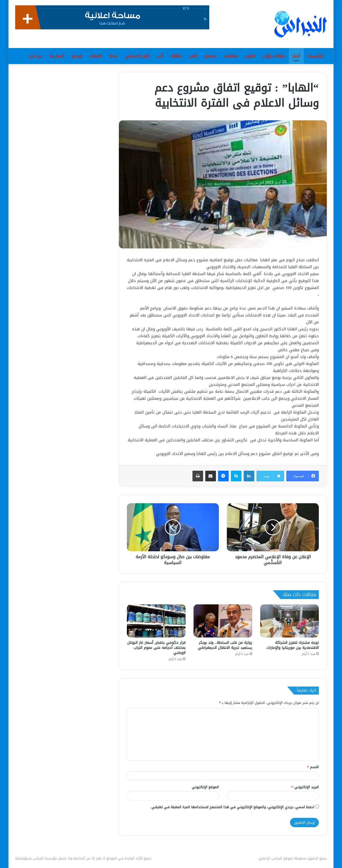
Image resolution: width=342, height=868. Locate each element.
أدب (160, 56)
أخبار (296, 56)
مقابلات (231, 56)
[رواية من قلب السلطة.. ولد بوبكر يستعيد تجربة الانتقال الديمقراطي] (223, 621)
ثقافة (176, 56)
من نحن (35, 56)
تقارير (250, 56)
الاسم (313, 767)
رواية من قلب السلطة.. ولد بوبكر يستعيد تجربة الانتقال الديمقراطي (225, 645)
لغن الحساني (137, 56)
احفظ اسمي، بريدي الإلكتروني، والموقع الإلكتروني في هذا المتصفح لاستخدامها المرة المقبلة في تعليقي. (232, 807)
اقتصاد (95, 56)
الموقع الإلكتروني (205, 787)
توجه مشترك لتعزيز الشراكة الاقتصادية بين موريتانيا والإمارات (293, 645)
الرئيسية (315, 56)
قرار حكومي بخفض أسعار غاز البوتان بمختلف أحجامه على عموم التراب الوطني (156, 648)
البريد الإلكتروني (305, 787)
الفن (193, 56)
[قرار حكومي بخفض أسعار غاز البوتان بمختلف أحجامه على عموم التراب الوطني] (156, 621)
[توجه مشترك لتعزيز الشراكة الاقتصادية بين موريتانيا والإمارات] (289, 621)
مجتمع (210, 56)
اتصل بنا (57, 56)
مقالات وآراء (274, 56)
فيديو (77, 56)
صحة (113, 56)
